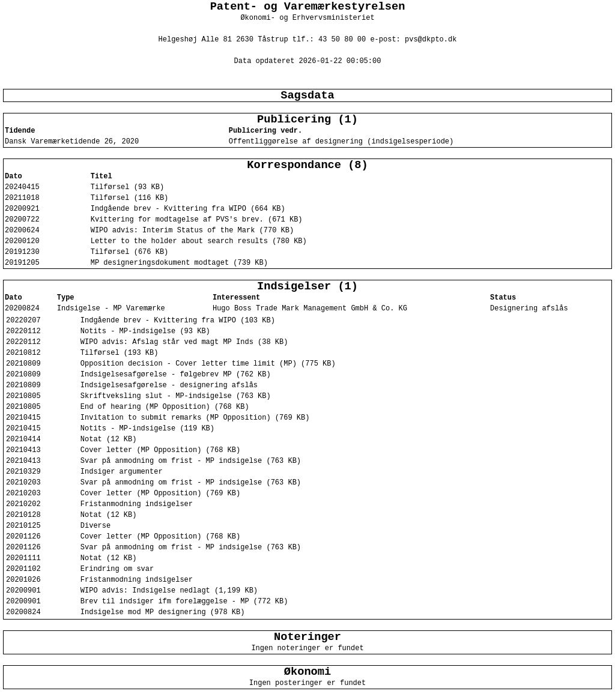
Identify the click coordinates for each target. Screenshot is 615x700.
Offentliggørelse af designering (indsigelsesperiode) (341, 142)
